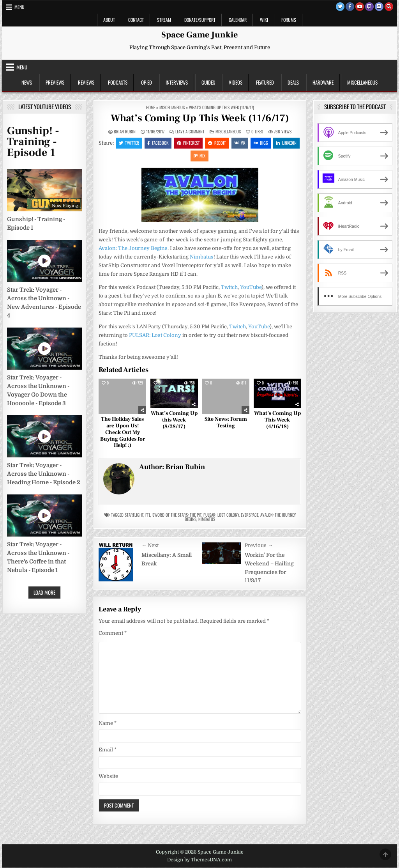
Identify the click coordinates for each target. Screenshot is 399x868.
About (109, 20)
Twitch (229, 288)
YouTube (251, 288)
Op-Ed (147, 82)
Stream (164, 20)
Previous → (259, 546)
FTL (148, 515)
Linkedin (189, 156)
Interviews (177, 82)
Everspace (250, 515)
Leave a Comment (190, 132)
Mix (214, 156)
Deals (293, 82)
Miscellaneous (362, 82)
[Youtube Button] (360, 7)
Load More (44, 592)
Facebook (172, 143)
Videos (236, 82)
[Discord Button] (379, 7)
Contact (136, 20)
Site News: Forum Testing (226, 423)
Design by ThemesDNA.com (199, 861)
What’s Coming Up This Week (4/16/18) (277, 421)
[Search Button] (389, 7)
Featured (265, 82)
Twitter (143, 143)
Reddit (231, 143)
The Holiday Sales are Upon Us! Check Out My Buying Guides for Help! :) (123, 433)
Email (108, 750)
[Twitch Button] (369, 7)
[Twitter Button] (340, 7)
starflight (134, 515)
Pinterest (202, 143)
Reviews (86, 82)
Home (151, 107)
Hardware (323, 82)
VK (254, 143)
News (27, 82)
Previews (55, 82)
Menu (19, 7)
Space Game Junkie (199, 35)
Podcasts (118, 82)
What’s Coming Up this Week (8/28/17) (174, 421)
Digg (276, 143)
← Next (150, 546)
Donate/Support (200, 20)
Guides (208, 82)
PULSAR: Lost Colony (155, 336)
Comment (113, 633)
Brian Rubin (125, 132)
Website (108, 777)
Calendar (238, 20)
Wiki (264, 20)
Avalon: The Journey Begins (133, 249)
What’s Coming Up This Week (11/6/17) (200, 118)
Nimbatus (202, 258)
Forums (289, 20)
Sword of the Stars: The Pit (177, 515)
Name (108, 724)
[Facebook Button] (350, 7)
